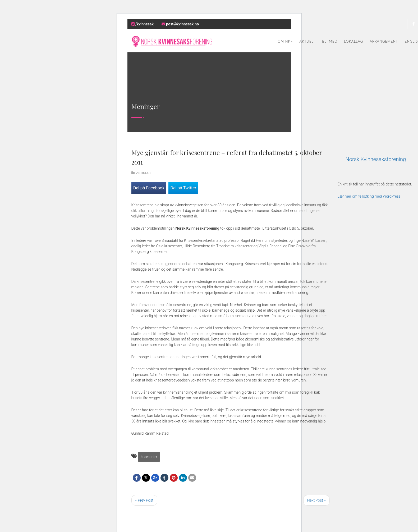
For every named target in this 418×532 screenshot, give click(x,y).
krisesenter (149, 457)
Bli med (330, 41)
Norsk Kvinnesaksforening (376, 159)
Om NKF (285, 41)
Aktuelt (307, 41)
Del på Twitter (183, 188)
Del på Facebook (149, 188)
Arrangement (384, 41)
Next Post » (316, 500)
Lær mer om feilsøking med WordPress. (370, 196)
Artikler (143, 173)
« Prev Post (144, 500)
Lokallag (353, 41)
